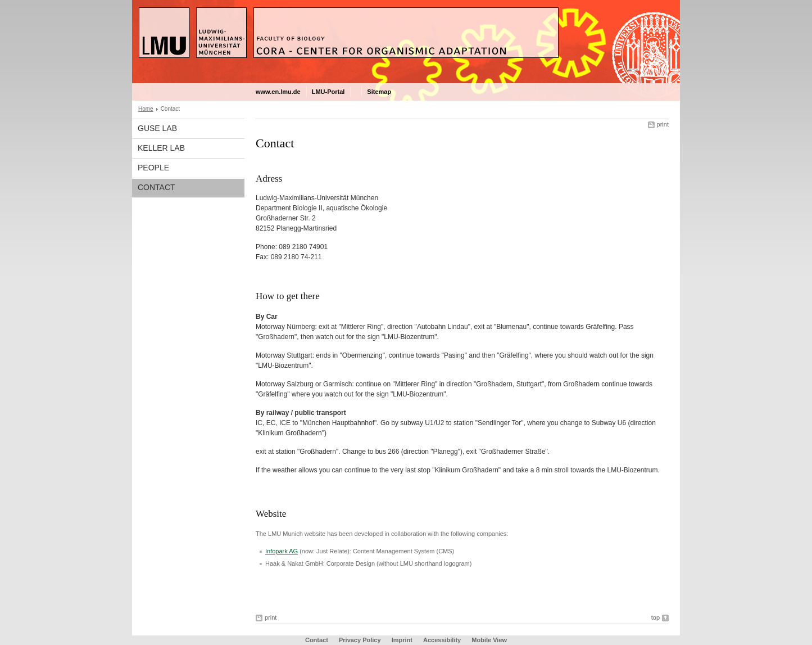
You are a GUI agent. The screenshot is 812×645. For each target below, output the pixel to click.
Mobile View (489, 640)
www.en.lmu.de (278, 92)
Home (146, 109)
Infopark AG (282, 551)
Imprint (402, 640)
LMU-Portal (328, 92)
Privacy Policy (360, 640)
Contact (156, 187)
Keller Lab (161, 148)
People (153, 168)
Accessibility (443, 640)
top (656, 617)
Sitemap (379, 92)
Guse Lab (157, 128)
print (663, 124)
